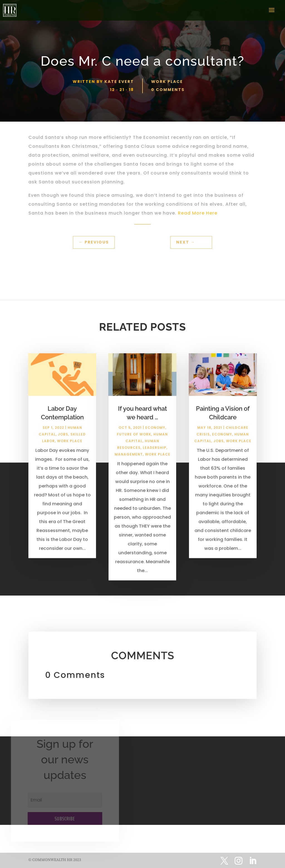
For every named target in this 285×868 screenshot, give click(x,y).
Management (129, 458)
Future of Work (134, 438)
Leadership (155, 451)
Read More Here (198, 213)
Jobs (63, 438)
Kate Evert (119, 82)
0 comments (168, 90)
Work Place (167, 82)
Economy (155, 431)
